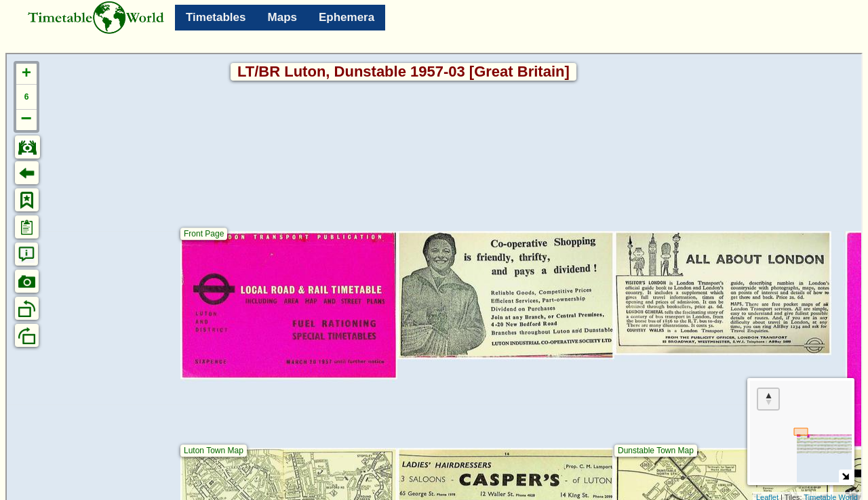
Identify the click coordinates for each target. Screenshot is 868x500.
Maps (282, 17)
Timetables (216, 17)
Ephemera (347, 17)
